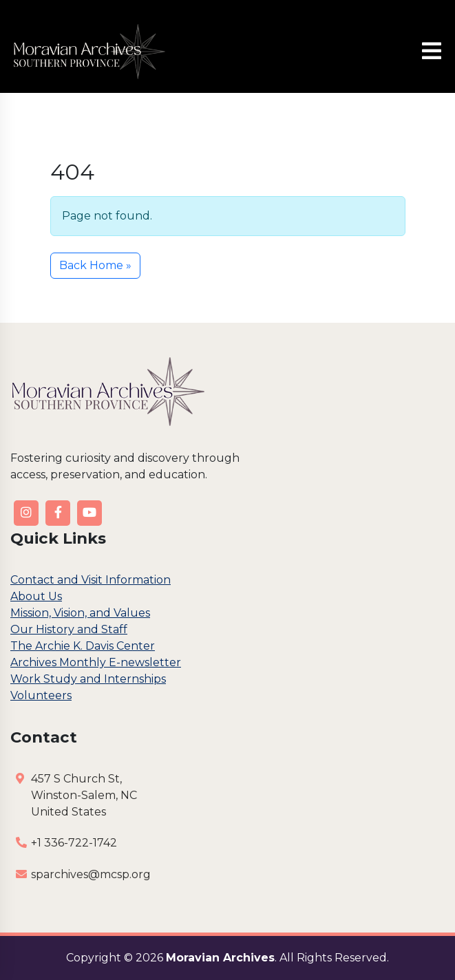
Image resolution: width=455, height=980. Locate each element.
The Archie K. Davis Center (83, 646)
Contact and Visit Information (91, 580)
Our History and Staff (69, 629)
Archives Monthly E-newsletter (96, 662)
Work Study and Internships (88, 679)
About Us (36, 596)
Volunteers (41, 695)
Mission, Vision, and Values (80, 613)
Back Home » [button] (95, 265)
